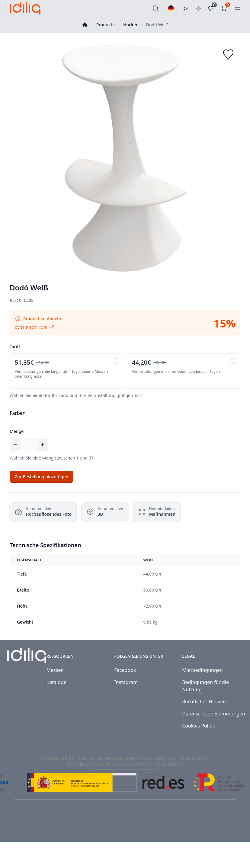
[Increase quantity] (43, 445)
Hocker (130, 25)
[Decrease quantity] (15, 445)
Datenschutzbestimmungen (214, 714)
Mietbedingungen (202, 670)
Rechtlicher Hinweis (204, 702)
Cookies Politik (199, 726)
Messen (55, 670)
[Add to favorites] (228, 54)
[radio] (66, 371)
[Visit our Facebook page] (219, 824)
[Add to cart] (42, 477)
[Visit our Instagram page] (232, 824)
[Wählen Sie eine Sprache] (171, 8)
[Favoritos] (212, 8)
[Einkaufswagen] (225, 8)
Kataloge (56, 682)
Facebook (125, 670)
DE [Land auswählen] (185, 8)
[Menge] (29, 445)
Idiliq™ (37, 824)
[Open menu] (237, 8)
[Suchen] (156, 8)
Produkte (106, 25)
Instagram (126, 682)
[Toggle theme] (199, 8)
